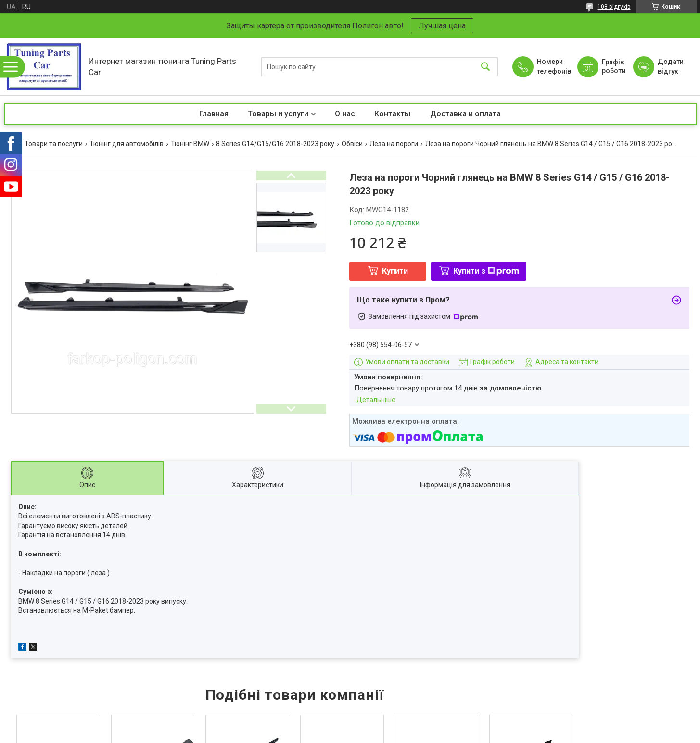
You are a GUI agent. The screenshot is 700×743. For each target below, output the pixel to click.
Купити (395, 271)
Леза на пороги (394, 144)
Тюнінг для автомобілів (127, 144)
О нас (345, 114)
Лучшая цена (442, 26)
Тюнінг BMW (190, 144)
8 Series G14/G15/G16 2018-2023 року (275, 144)
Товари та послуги (54, 144)
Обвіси (352, 144)
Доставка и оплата (465, 114)
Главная (214, 114)
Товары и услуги (278, 114)
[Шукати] (485, 67)
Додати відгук (671, 66)
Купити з (486, 271)
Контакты (393, 114)
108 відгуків (614, 7)
